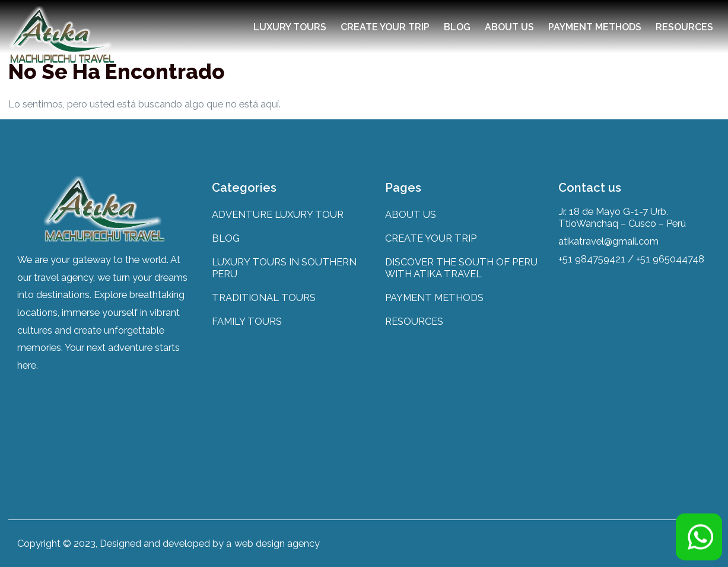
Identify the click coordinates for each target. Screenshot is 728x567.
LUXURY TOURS (290, 27)
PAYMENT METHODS (595, 27)
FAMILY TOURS (247, 321)
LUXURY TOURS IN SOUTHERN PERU (284, 268)
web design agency (277, 543)
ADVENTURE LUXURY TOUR (278, 214)
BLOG (457, 27)
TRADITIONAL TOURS (264, 297)
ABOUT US (509, 27)
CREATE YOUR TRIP (385, 27)
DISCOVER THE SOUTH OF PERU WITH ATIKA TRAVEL (461, 268)
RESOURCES (684, 27)
